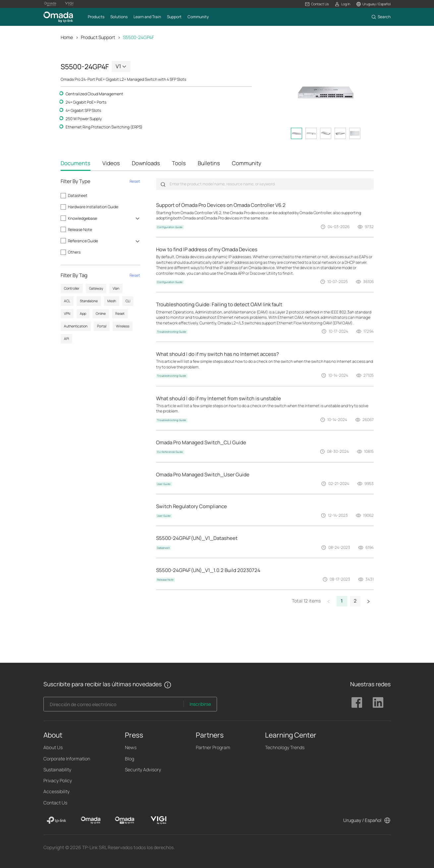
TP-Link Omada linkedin (378, 702)
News (131, 747)
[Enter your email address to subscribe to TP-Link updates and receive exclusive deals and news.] (114, 706)
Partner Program (213, 747)
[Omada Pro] (125, 820)
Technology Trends (285, 747)
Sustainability (57, 770)
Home (67, 37)
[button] (317, 4)
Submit (163, 184)
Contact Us (55, 803)
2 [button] (355, 601)
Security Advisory (143, 770)
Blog (130, 759)
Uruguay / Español (362, 820)
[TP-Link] (56, 820)
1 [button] (342, 601)
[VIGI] (159, 820)
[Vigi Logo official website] (69, 4)
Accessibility (56, 791)
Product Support (98, 37)
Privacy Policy (58, 780)
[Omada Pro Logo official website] (50, 4)
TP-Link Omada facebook (357, 702)
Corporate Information (67, 759)
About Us (53, 747)
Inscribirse (200, 704)
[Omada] (91, 820)
